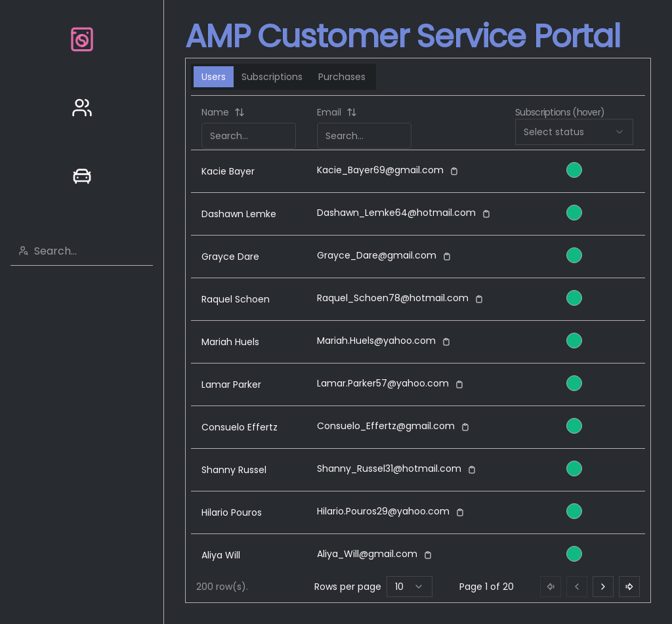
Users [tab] (214, 77)
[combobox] (90, 251)
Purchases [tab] (342, 77)
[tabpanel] (418, 349)
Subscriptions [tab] (272, 77)
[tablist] (283, 77)
